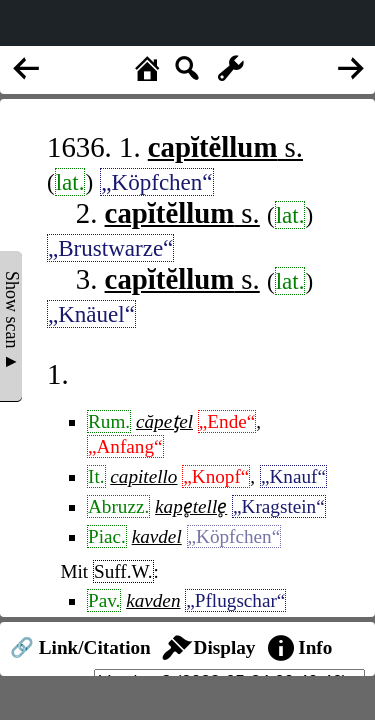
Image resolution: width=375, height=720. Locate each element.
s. (225, 147)
